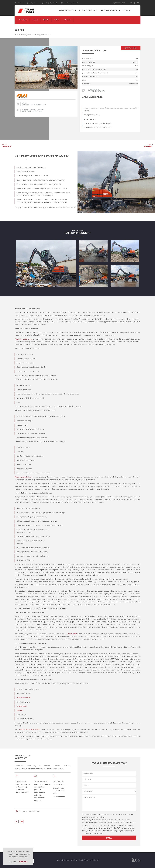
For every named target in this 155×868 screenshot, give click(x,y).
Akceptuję (23, 862)
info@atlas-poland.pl (71, 3)
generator (20, 710)
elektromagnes (22, 706)
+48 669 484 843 (59, 796)
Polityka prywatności (91, 860)
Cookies (12, 862)
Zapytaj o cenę (131, 48)
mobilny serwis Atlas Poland (29, 730)
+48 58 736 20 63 (59, 784)
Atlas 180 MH (72, 634)
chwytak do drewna (24, 698)
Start (16, 35)
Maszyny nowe (26, 35)
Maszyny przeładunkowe (43, 35)
